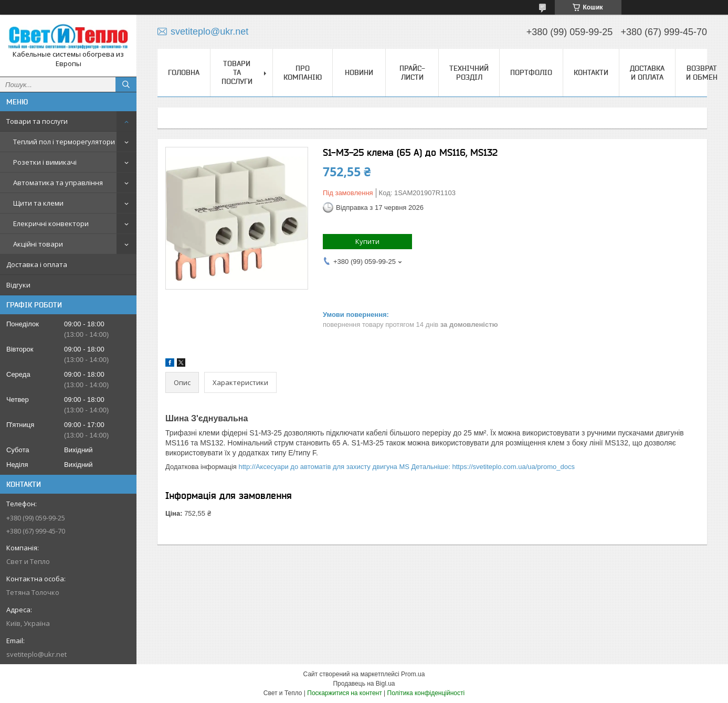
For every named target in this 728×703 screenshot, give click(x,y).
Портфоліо (531, 72)
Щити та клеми (38, 203)
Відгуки (18, 285)
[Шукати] (126, 84)
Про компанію (303, 73)
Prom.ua (413, 674)
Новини (359, 72)
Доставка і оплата (37, 264)
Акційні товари (38, 244)
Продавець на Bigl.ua (364, 684)
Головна (184, 72)
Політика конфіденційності (426, 693)
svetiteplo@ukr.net (36, 654)
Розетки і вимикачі (45, 162)
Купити (367, 241)
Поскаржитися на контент (344, 693)
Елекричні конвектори (51, 223)
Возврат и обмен (702, 73)
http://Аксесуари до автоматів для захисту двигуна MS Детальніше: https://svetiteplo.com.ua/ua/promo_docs (406, 467)
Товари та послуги (37, 121)
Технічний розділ (469, 73)
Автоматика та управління (58, 183)
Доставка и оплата (647, 73)
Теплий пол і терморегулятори (64, 142)
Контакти (591, 72)
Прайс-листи (412, 73)
